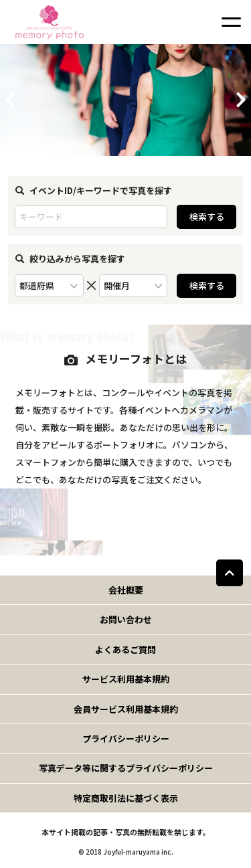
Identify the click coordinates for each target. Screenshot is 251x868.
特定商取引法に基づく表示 (126, 798)
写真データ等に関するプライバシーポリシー (126, 768)
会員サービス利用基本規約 (126, 709)
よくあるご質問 (125, 649)
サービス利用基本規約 (126, 679)
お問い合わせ (126, 619)
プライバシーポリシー (126, 739)
